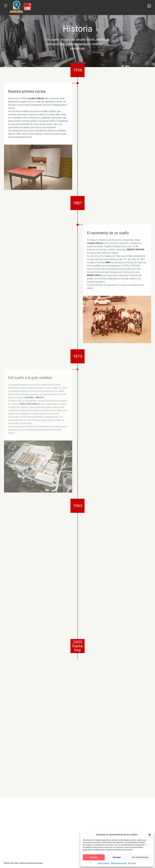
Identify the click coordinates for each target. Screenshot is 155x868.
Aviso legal (132, 863)
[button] (150, 835)
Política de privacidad (119, 863)
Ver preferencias (140, 857)
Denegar (117, 857)
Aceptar (94, 857)
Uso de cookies (104, 863)
